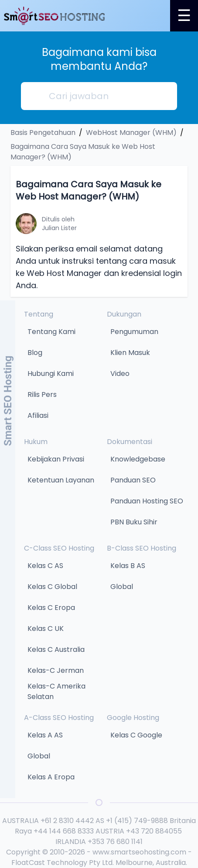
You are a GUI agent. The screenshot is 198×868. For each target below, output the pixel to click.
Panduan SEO (133, 480)
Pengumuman (134, 332)
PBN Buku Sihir (134, 522)
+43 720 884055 (154, 831)
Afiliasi (38, 415)
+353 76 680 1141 (115, 842)
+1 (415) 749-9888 (137, 821)
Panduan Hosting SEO (147, 501)
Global (122, 587)
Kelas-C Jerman (56, 670)
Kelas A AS (45, 735)
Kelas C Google (136, 735)
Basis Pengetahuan (43, 133)
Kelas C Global (52, 587)
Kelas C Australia (56, 649)
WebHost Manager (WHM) (131, 133)
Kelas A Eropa (51, 777)
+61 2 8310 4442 (67, 821)
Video (120, 374)
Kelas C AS (45, 566)
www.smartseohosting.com (139, 852)
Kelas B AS (128, 566)
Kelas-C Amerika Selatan (56, 691)
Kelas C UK (46, 629)
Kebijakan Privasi (56, 459)
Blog (35, 353)
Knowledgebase (138, 459)
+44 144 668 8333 (64, 831)
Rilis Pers (42, 394)
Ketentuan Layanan (61, 480)
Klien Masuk (130, 353)
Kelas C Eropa (51, 608)
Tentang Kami (51, 332)
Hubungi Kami (51, 374)
